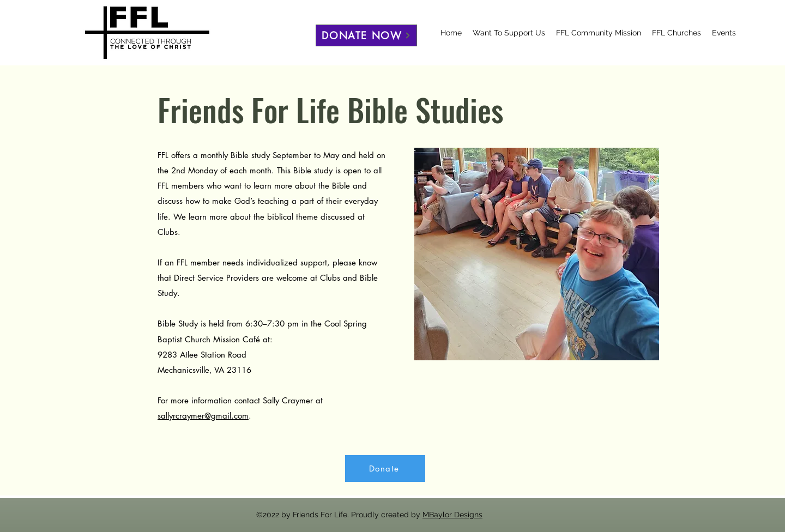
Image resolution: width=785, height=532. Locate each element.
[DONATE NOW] (366, 35)
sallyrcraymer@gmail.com (203, 416)
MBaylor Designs (452, 515)
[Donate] (385, 468)
